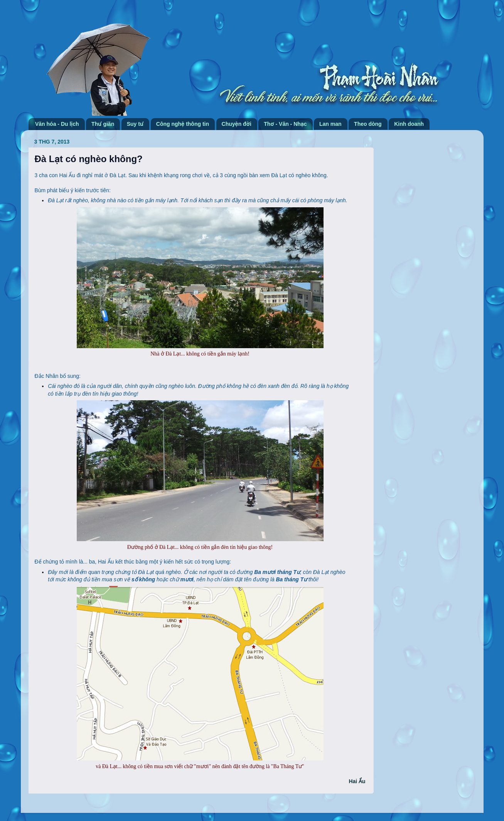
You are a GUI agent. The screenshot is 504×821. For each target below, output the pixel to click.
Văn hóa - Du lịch (57, 124)
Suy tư (135, 124)
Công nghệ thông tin (183, 124)
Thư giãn (103, 124)
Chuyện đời (237, 124)
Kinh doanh (409, 124)
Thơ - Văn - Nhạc (285, 124)
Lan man (330, 124)
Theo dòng (368, 124)
